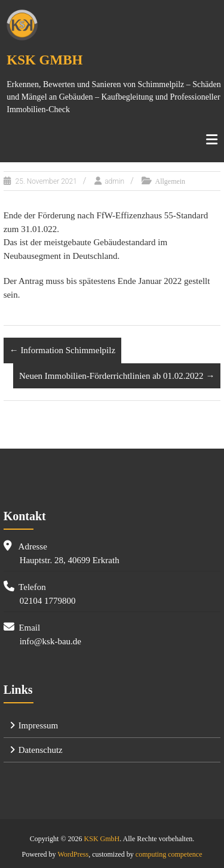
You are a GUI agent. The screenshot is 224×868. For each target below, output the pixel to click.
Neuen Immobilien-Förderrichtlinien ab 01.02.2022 (117, 376)
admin (114, 181)
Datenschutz (41, 750)
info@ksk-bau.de (50, 641)
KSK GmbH (45, 60)
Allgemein (170, 181)
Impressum (39, 725)
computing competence (169, 854)
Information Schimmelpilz (62, 350)
